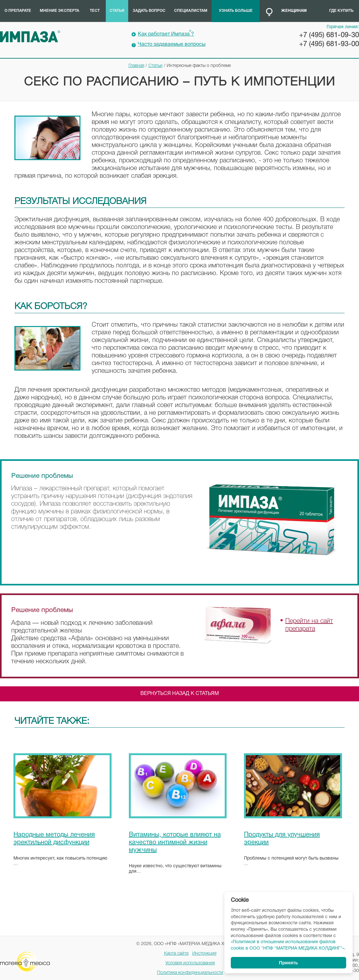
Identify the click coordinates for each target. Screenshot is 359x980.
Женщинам (294, 11)
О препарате (18, 11)
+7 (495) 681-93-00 (329, 44)
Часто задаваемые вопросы (172, 45)
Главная (136, 66)
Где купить (341, 11)
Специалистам (191, 11)
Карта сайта (176, 954)
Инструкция (204, 954)
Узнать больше (236, 11)
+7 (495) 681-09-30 (329, 35)
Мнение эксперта (59, 11)
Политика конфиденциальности (190, 973)
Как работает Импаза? (166, 33)
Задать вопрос (149, 11)
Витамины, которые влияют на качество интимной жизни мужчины (175, 843)
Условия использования (190, 963)
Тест (95, 11)
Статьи (117, 11)
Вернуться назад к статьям (180, 694)
